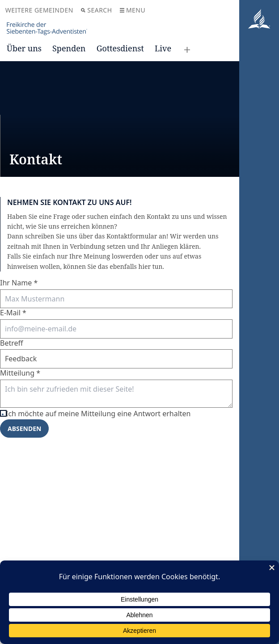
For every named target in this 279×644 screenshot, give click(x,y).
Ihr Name (19, 283)
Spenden (69, 48)
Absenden (24, 429)
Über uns (24, 48)
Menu (133, 10)
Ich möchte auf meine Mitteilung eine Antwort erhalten (101, 414)
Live (163, 48)
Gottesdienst (120, 48)
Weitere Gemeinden (39, 10)
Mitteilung (20, 373)
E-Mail (13, 313)
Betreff (12, 343)
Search (96, 10)
